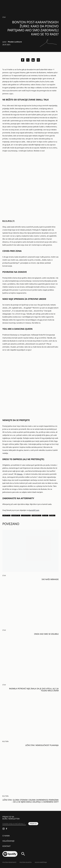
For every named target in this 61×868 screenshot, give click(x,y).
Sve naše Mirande (50, 579)
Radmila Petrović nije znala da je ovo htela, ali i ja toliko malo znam (34, 690)
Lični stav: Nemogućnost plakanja (42, 745)
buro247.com (34, 510)
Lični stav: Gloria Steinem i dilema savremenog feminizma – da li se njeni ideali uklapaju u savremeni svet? (31, 801)
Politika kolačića (25, 862)
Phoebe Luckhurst (15, 42)
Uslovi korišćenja (41, 862)
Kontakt (6, 846)
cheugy (20, 474)
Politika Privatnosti (9, 862)
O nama (6, 836)
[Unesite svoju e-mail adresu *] (14, 824)
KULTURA (6, 741)
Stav (4, 17)
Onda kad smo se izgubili (46, 634)
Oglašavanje (8, 841)
